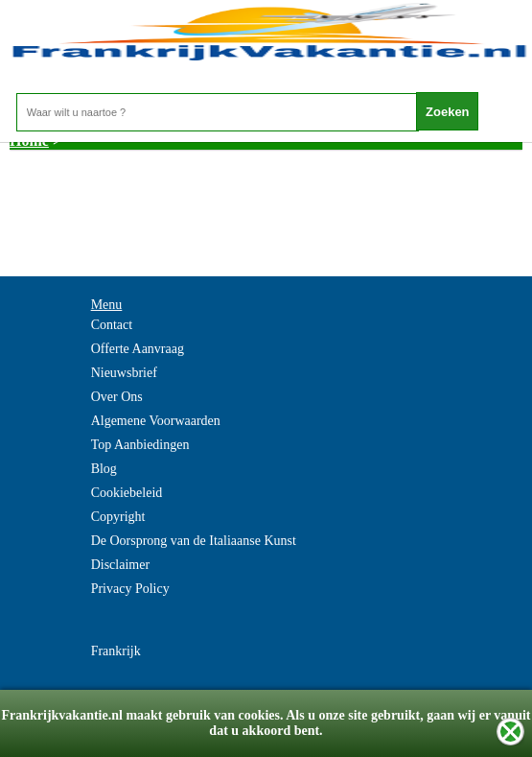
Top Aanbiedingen (140, 445)
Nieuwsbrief (124, 373)
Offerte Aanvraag (138, 349)
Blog (104, 469)
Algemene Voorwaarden (156, 421)
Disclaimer (120, 565)
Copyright (118, 517)
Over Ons (117, 397)
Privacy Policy (130, 589)
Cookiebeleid (127, 493)
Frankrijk (116, 651)
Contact (112, 325)
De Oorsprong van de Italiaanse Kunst (194, 541)
